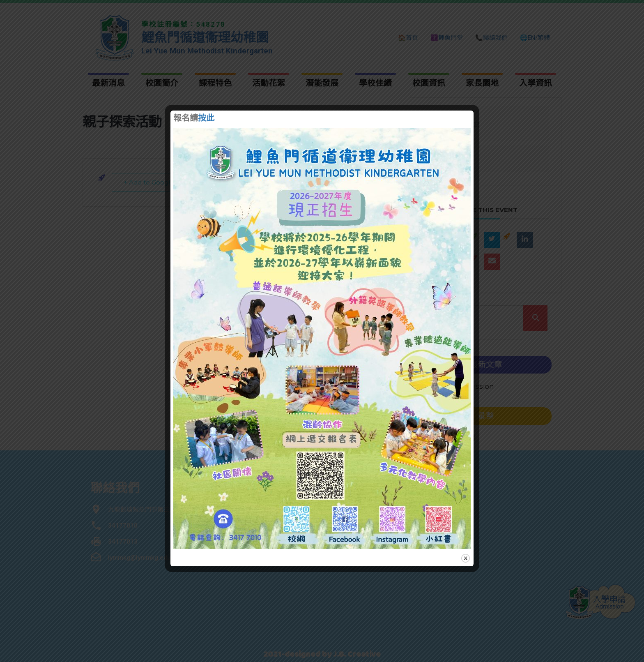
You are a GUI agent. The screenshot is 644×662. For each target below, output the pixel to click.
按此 (206, 119)
